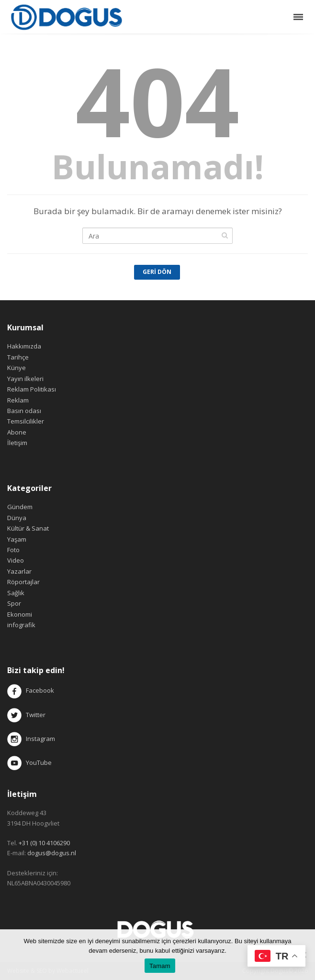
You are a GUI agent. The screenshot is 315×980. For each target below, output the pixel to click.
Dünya (17, 518)
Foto (13, 550)
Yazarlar (19, 571)
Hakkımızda (24, 346)
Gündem (20, 507)
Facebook (40, 691)
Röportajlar (23, 582)
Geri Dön (157, 272)
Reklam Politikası (32, 389)
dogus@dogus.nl (52, 853)
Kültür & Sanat (28, 528)
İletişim (17, 443)
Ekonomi (20, 614)
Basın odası (24, 411)
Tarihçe (18, 357)
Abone (17, 432)
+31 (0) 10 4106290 (44, 843)
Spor (14, 603)
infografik (21, 625)
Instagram (32, 739)
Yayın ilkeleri (25, 379)
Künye (17, 368)
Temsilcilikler (26, 421)
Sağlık (16, 593)
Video (16, 560)
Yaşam (17, 539)
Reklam (18, 400)
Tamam (160, 966)
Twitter (26, 715)
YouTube (29, 762)
